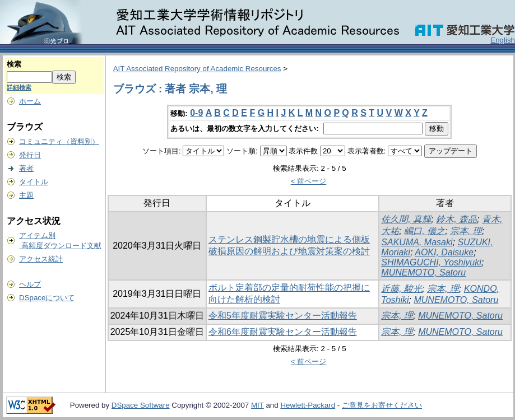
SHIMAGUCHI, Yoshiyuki (431, 262)
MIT (257, 405)
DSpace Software (141, 405)
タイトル (34, 182)
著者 (26, 168)
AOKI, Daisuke (444, 252)
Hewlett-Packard (308, 405)
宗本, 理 (466, 231)
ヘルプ (30, 284)
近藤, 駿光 (402, 289)
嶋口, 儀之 (424, 231)
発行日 (30, 155)
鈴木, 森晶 (456, 219)
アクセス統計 (41, 259)
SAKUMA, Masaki (417, 242)
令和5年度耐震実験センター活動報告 (283, 316)
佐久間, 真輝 (406, 219)
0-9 (196, 113)
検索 (14, 64)
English (503, 40)
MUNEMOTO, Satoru (423, 272)
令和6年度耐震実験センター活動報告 (283, 332)
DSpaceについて (47, 298)
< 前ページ (309, 181)
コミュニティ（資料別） (59, 141)
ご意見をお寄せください (382, 405)
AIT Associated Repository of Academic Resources (197, 69)
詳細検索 (19, 87)
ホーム (30, 101)
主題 (26, 195)
